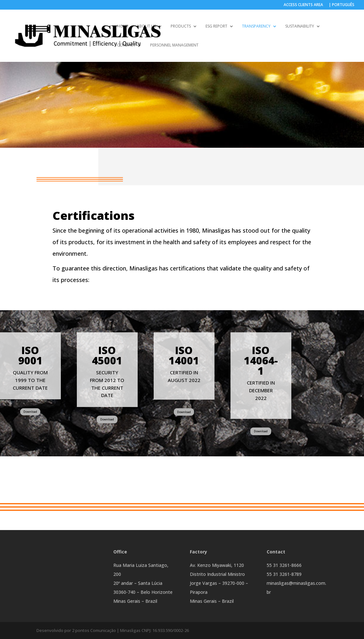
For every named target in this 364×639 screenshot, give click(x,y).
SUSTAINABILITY (300, 26)
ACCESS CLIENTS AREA (303, 5)
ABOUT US (146, 26)
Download (30, 412)
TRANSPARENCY (256, 26)
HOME (123, 26)
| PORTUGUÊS (342, 5)
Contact (126, 45)
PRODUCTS (181, 26)
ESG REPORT (216, 26)
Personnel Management (174, 45)
